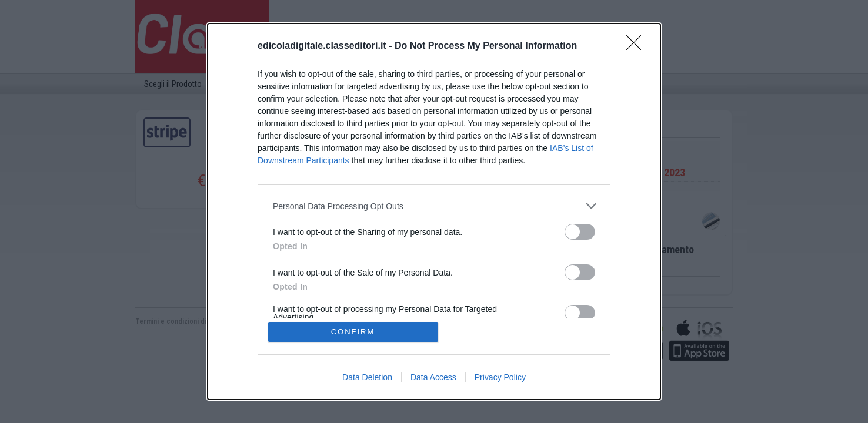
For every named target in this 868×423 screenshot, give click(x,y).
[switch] (580, 232)
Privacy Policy (500, 377)
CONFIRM (353, 332)
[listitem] (434, 206)
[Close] (637, 46)
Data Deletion (367, 377)
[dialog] (434, 211)
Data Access (433, 377)
